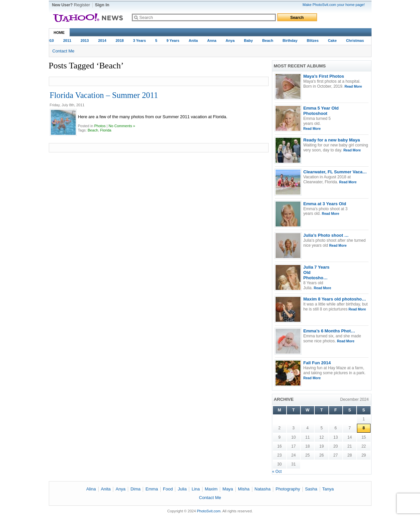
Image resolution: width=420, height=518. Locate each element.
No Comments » (122, 126)
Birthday (291, 41)
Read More (353, 86)
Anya (231, 41)
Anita (194, 41)
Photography (288, 489)
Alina (91, 489)
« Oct (277, 472)
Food (168, 489)
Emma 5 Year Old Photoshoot (321, 111)
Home (59, 33)
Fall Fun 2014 (317, 363)
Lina (196, 489)
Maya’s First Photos (324, 76)
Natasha (263, 489)
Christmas (356, 41)
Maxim (211, 489)
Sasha (311, 489)
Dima (135, 489)
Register (82, 5)
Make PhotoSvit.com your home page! (334, 5)
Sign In (102, 5)
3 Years (140, 41)
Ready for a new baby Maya (332, 140)
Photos (100, 126)
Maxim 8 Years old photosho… (335, 299)
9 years (174, 41)
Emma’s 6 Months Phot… (329, 331)
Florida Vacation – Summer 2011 (104, 95)
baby (249, 41)
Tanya (328, 489)
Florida (106, 130)
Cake (333, 41)
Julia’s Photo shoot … (326, 235)
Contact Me (63, 51)
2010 (51, 41)
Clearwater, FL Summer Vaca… (335, 172)
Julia (182, 489)
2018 (120, 41)
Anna (212, 41)
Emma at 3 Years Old (325, 204)
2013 (85, 41)
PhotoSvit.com (209, 511)
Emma (152, 489)
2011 (68, 41)
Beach (268, 41)
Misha (244, 489)
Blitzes (313, 41)
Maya (228, 489)
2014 (103, 41)
